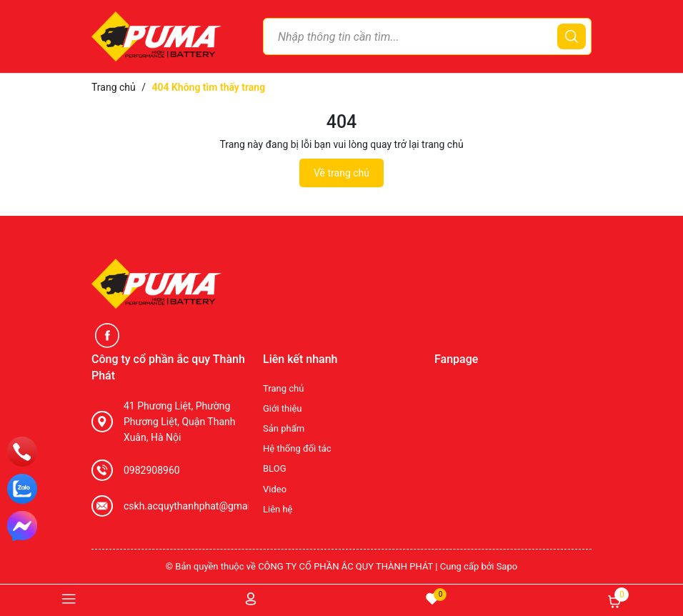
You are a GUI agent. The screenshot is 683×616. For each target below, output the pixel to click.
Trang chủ (283, 388)
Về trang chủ (341, 173)
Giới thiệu (282, 408)
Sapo (507, 566)
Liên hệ (278, 509)
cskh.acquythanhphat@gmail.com (199, 506)
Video (275, 489)
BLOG (275, 468)
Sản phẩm (284, 428)
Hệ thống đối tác (297, 448)
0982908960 (152, 470)
